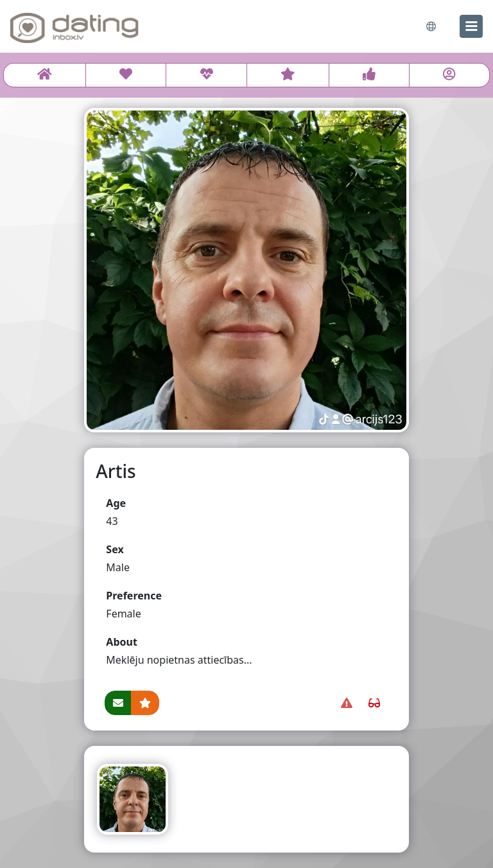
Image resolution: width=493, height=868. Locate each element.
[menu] (471, 26)
